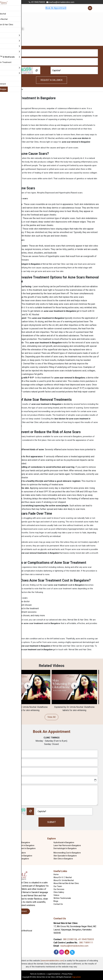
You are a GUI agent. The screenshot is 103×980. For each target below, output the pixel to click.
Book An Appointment (56, 8)
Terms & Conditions (38, 974)
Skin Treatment (11, 922)
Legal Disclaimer (54, 974)
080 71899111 (86, 943)
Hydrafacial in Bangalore (64, 842)
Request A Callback (51, 80)
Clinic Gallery (59, 892)
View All (51, 717)
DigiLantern (76, 977)
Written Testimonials (62, 898)
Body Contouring (11, 928)
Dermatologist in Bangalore (65, 848)
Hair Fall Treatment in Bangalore (19, 856)
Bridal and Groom (11, 934)
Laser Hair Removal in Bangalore (67, 845)
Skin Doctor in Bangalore (15, 853)
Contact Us (58, 904)
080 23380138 (70, 939)
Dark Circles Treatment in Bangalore (20, 848)
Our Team (58, 886)
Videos (56, 895)
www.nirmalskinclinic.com (52, 961)
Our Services (59, 889)
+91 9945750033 (37, 2)
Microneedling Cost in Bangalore (67, 853)
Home (9, 89)
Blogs (56, 901)
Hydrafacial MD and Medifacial (18, 931)
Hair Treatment (10, 925)
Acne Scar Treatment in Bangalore (20, 845)
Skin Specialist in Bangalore (65, 856)
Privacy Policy (67, 974)
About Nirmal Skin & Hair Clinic (66, 883)
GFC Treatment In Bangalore (17, 859)
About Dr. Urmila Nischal (64, 880)
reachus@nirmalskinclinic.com (60, 2)
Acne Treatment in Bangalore (18, 842)
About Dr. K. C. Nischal (63, 877)
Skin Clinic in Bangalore (63, 859)
